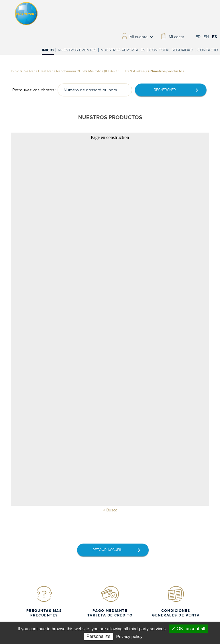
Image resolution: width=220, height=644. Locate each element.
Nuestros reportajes (123, 50)
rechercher (165, 90)
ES (215, 37)
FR (198, 37)
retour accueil (107, 550)
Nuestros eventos (77, 50)
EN (206, 37)
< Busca (110, 510)
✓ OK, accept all (188, 629)
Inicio (48, 50)
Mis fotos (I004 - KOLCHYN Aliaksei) (117, 71)
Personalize (99, 636)
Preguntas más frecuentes (44, 601)
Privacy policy (129, 636)
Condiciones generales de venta (176, 601)
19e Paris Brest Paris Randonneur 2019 (54, 71)
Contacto (208, 50)
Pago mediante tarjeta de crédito (110, 601)
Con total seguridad (171, 50)
